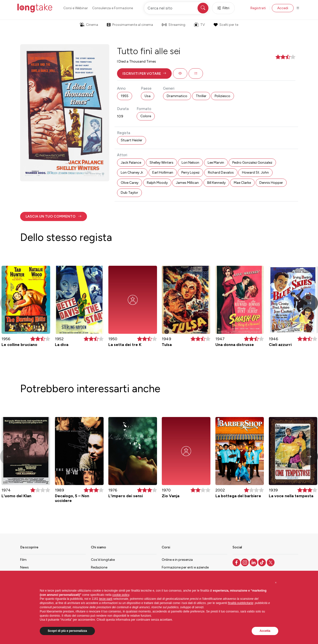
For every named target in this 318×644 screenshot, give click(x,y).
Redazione (99, 567)
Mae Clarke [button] (242, 183)
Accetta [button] (265, 631)
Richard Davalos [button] (221, 172)
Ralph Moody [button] (157, 183)
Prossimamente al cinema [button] (130, 25)
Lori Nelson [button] (190, 163)
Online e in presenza (177, 560)
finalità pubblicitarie (240, 603)
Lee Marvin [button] (216, 163)
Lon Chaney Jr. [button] (132, 172)
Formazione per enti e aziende (185, 567)
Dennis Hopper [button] (271, 183)
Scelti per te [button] (226, 25)
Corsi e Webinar (76, 8)
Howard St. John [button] (255, 172)
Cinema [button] (89, 25)
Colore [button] (146, 116)
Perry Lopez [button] (190, 172)
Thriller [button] (201, 96)
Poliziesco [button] (222, 96)
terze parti (106, 599)
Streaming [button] (174, 25)
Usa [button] (148, 96)
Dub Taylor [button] (129, 193)
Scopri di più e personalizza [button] (67, 631)
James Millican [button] (187, 183)
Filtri (223, 8)
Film (23, 560)
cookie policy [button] (121, 595)
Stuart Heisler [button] (132, 140)
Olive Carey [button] (130, 183)
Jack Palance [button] (131, 163)
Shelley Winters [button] (161, 163)
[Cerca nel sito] (177, 8)
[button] (144, 74)
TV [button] (199, 25)
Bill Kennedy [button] (216, 183)
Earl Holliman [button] (163, 172)
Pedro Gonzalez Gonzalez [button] (252, 163)
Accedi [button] (283, 8)
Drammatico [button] (177, 96)
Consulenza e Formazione (113, 8)
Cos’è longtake (103, 560)
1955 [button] (125, 96)
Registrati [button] (258, 8)
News (24, 567)
